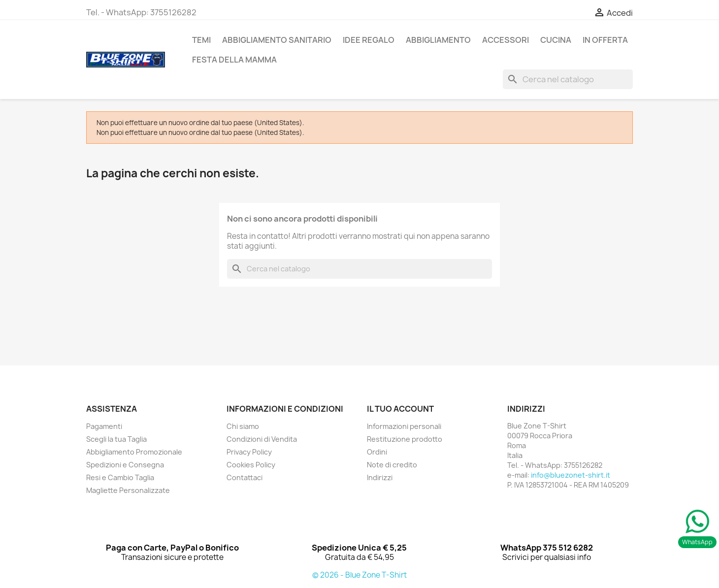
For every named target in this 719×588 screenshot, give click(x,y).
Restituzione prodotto (405, 439)
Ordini (377, 452)
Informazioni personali (404, 426)
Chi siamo (243, 426)
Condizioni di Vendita (262, 439)
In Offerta (605, 40)
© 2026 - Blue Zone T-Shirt (359, 575)
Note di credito (392, 465)
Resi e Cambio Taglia (120, 477)
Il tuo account (400, 409)
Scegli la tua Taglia (116, 439)
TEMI (201, 40)
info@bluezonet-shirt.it (571, 475)
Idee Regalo (369, 40)
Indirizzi (380, 477)
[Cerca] (568, 79)
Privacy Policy (249, 452)
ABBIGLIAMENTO (438, 40)
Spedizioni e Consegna (125, 465)
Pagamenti (104, 426)
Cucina (556, 40)
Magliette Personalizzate (128, 490)
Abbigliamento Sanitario (277, 40)
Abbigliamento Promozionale (134, 452)
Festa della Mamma (234, 60)
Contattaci (245, 477)
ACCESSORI (506, 40)
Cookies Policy (251, 465)
